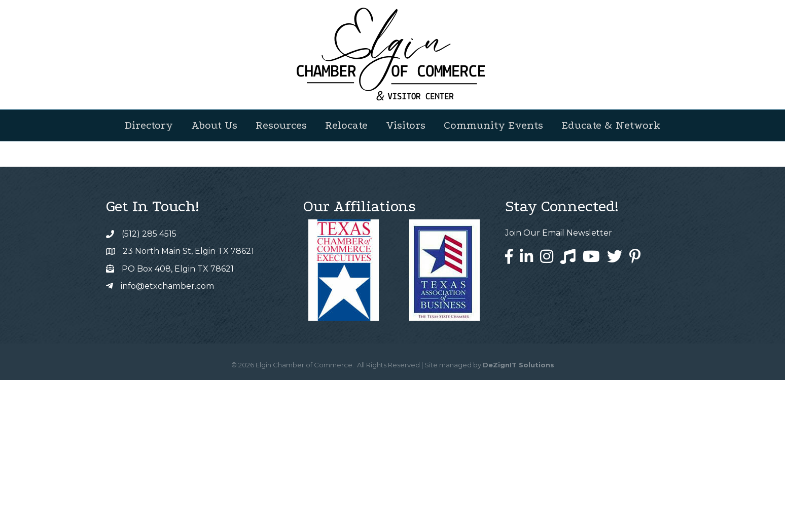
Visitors (406, 125)
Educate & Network (611, 125)
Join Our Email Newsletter (559, 385)
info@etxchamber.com (167, 438)
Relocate (346, 125)
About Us (214, 125)
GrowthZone (419, 280)
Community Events (493, 125)
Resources (281, 125)
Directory (149, 125)
